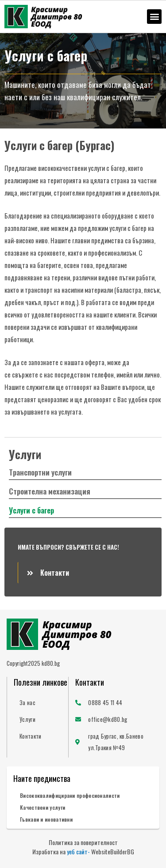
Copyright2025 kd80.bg (33, 663)
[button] (154, 17)
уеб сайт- (78, 851)
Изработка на (50, 851)
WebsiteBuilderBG (113, 851)
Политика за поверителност (83, 842)
